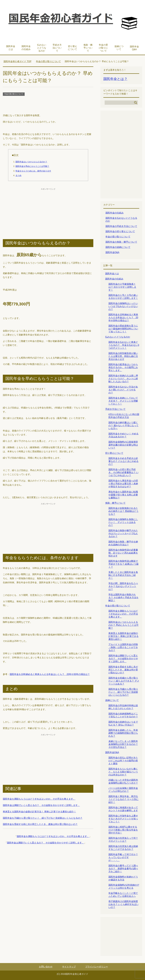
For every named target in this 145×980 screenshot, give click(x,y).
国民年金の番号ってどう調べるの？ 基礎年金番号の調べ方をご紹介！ (123, 869)
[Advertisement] (48, 105)
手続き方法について (57, 48)
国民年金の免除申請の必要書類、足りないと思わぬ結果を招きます (123, 553)
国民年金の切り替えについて (120, 231)
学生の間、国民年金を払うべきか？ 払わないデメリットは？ (123, 586)
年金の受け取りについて (103, 48)
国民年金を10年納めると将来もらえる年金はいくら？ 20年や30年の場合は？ (50, 674)
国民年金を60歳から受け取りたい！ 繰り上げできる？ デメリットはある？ (124, 681)
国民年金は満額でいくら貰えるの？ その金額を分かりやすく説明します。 (41, 805)
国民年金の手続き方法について (121, 226)
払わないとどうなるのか (42, 48)
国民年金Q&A (134, 48)
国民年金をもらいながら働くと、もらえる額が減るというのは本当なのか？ (123, 772)
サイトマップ (69, 967)
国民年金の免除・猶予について (121, 242)
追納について (119, 48)
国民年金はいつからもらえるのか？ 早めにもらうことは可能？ (123, 625)
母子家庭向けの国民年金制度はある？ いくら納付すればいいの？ (123, 904)
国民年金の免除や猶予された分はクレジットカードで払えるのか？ (123, 533)
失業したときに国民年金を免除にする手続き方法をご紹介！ (123, 575)
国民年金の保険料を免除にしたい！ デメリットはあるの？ (123, 522)
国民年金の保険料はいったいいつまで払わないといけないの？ (123, 306)
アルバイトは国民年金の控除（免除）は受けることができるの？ (123, 647)
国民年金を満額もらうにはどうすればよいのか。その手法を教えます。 (39, 799)
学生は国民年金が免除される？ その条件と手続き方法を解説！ (123, 597)
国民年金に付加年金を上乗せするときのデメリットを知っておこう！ (123, 819)
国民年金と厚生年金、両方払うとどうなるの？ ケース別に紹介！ (123, 799)
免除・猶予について (88, 48)
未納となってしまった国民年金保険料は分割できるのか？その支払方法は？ (123, 744)
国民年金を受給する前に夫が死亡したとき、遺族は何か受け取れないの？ (40, 824)
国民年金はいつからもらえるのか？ (31, 162)
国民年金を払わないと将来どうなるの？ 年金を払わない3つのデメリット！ (124, 345)
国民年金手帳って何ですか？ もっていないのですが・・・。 (123, 857)
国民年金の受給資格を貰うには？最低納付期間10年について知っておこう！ (123, 329)
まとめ (18, 175)
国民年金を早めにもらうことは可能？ (32, 166)
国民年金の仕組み (26, 48)
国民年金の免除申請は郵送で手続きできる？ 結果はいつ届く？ (123, 564)
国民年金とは (11, 48)
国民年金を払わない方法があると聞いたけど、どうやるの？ (123, 390)
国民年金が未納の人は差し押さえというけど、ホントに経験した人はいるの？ (123, 379)
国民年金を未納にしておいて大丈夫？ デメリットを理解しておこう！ (123, 401)
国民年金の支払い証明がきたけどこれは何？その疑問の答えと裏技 (123, 761)
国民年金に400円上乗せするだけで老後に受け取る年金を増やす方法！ (123, 830)
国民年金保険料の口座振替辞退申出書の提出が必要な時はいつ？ (123, 445)
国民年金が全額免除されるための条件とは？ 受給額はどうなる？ (123, 511)
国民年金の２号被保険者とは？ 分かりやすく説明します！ (122, 287)
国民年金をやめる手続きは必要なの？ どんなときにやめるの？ (123, 461)
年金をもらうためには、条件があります (33, 171)
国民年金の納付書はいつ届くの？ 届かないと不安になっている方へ (123, 425)
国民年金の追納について (118, 247)
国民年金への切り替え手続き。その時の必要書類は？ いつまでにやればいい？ (123, 472)
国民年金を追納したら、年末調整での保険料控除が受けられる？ (123, 733)
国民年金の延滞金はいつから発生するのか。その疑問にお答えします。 (123, 367)
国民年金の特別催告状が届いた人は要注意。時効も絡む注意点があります (123, 356)
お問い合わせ (46, 967)
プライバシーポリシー (97, 967)
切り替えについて (72, 48)
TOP (17, 61)
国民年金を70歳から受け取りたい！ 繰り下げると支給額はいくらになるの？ (43, 818)
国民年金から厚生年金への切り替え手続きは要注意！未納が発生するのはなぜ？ (123, 484)
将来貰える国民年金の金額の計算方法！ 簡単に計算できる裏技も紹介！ (39, 812)
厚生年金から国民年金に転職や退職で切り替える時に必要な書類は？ (123, 495)
